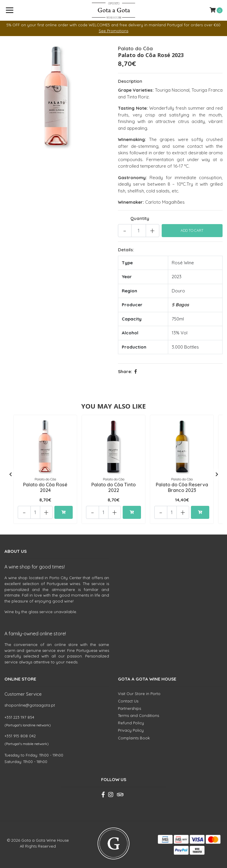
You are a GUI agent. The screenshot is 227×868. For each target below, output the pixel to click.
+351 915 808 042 (20, 733)
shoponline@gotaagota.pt (30, 702)
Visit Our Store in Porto (139, 691)
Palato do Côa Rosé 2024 (45, 487)
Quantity (140, 218)
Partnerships (129, 706)
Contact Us (128, 698)
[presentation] (10, 473)
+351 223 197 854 (19, 715)
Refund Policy (131, 720)
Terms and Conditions (138, 713)
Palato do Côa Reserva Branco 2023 (182, 487)
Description (130, 81)
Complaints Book (134, 736)
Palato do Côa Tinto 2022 (113, 487)
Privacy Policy (131, 728)
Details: (126, 250)
